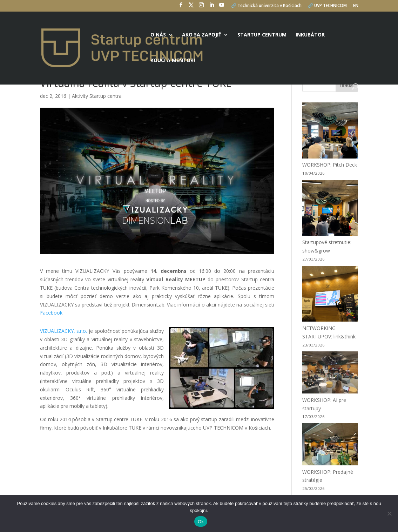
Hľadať (347, 85)
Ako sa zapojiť (202, 35)
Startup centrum (262, 35)
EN (356, 6)
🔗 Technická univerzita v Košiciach (266, 6)
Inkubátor (310, 35)
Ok (201, 522)
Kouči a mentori (173, 61)
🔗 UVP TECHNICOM (327, 6)
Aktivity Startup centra (97, 96)
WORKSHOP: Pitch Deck (330, 165)
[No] (389, 513)
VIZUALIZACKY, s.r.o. (64, 331)
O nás (158, 35)
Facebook (51, 313)
